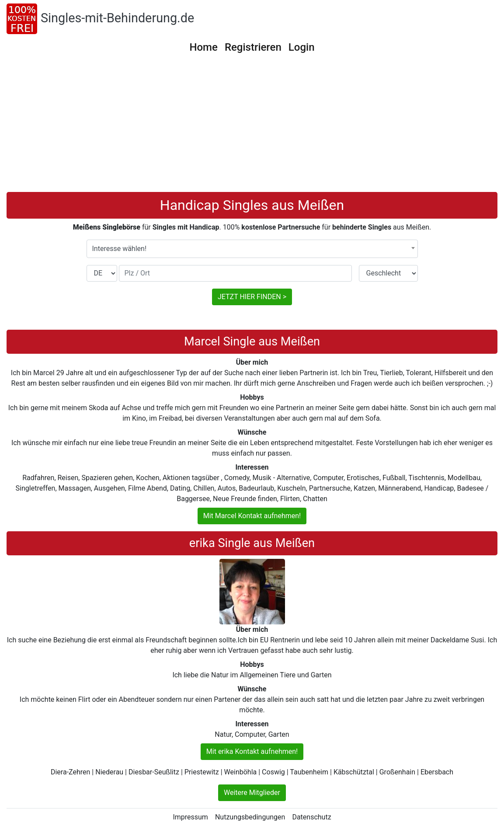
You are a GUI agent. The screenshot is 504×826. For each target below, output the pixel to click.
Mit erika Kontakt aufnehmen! (252, 751)
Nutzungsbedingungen (250, 817)
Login (302, 47)
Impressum (190, 817)
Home (203, 47)
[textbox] (252, 249)
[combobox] (252, 249)
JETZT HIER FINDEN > (252, 297)
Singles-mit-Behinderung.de (117, 18)
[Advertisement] (252, 126)
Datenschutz (311, 817)
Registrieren (253, 47)
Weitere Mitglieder (252, 793)
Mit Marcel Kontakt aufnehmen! (252, 516)
